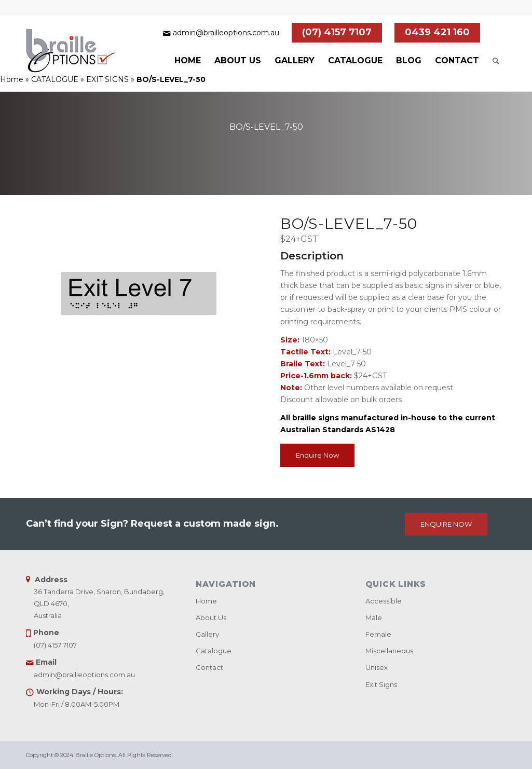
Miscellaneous (389, 651)
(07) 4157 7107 (337, 32)
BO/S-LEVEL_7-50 (266, 127)
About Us (211, 617)
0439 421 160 (437, 32)
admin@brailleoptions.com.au (226, 33)
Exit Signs (381, 684)
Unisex (377, 667)
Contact (209, 667)
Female (378, 634)
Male (374, 617)
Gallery (207, 634)
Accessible (384, 601)
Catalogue (214, 651)
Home (12, 79)
